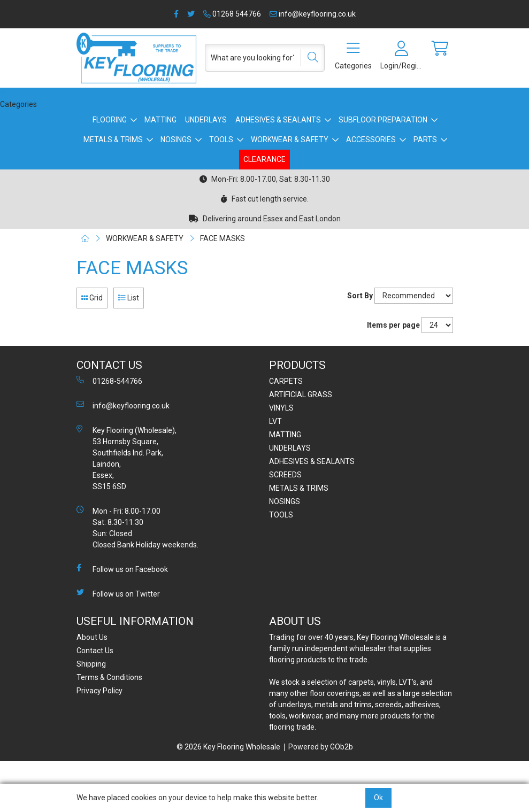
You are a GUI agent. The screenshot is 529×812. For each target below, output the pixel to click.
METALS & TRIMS (113, 140)
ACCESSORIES (371, 140)
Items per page (393, 325)
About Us (92, 637)
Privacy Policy (99, 691)
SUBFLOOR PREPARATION (383, 120)
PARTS (425, 140)
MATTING (160, 120)
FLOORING (110, 120)
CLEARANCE (264, 159)
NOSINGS (176, 140)
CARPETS (286, 381)
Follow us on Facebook (122, 569)
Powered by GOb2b (321, 747)
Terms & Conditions (109, 677)
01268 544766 (232, 14)
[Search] (309, 58)
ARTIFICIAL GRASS (301, 395)
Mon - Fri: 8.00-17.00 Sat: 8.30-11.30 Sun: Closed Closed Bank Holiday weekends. (137, 527)
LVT (275, 421)
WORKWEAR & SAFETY (290, 140)
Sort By (360, 296)
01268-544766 (109, 381)
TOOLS (221, 140)
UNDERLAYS (206, 120)
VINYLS (281, 408)
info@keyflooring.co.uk (313, 14)
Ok (378, 798)
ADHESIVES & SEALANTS (278, 120)
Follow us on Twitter (118, 593)
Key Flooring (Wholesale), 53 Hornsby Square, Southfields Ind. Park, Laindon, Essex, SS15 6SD (126, 458)
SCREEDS (285, 475)
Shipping (91, 664)
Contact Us (95, 651)
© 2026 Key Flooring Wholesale (228, 747)
